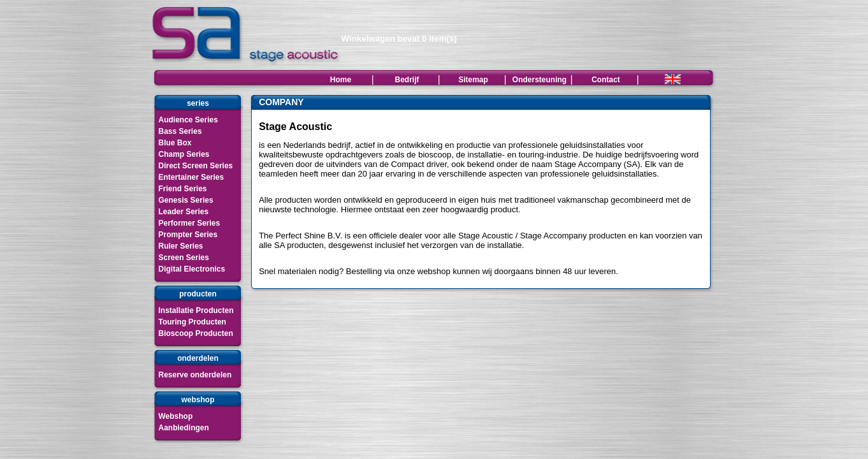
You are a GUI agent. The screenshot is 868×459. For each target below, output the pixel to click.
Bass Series (180, 131)
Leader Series (184, 212)
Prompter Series (188, 235)
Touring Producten (192, 322)
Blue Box (175, 143)
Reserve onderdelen (195, 375)
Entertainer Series (192, 177)
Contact (606, 80)
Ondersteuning (539, 80)
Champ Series (184, 154)
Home (341, 80)
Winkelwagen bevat (399, 39)
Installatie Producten (196, 310)
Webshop (176, 416)
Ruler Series (181, 246)
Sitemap (473, 80)
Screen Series (184, 258)
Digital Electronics (192, 269)
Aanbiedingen (184, 428)
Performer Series (190, 223)
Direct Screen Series (196, 166)
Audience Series (188, 120)
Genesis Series (186, 200)
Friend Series (183, 189)
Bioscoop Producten (196, 333)
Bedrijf (407, 80)
